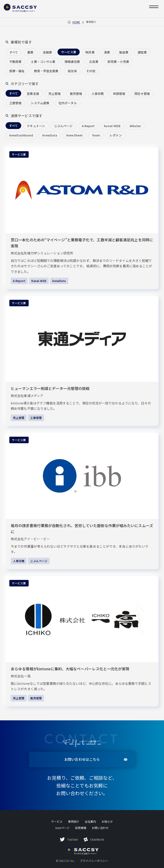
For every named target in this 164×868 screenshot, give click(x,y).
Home (76, 22)
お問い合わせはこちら (96, 759)
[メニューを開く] (154, 7)
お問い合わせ (100, 828)
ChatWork (94, 839)
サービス (57, 821)
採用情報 (81, 828)
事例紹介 (74, 821)
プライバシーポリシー (94, 861)
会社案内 (90, 821)
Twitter (69, 839)
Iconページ (62, 828)
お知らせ (107, 821)
